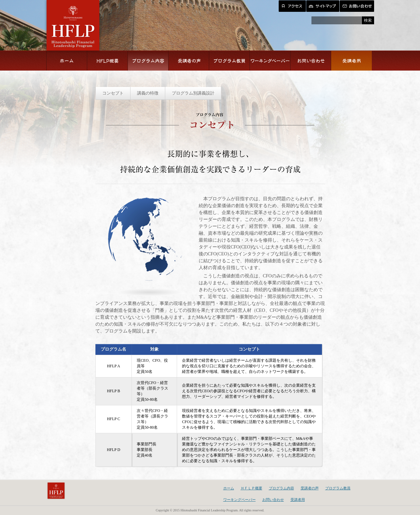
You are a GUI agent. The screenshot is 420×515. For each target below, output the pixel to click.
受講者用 (298, 500)
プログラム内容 (281, 488)
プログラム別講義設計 (193, 93)
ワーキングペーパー (240, 500)
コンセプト (113, 93)
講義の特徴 (148, 93)
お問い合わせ (273, 500)
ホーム (229, 488)
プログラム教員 (338, 488)
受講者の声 (310, 488)
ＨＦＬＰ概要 (251, 488)
